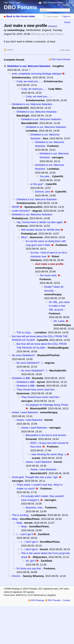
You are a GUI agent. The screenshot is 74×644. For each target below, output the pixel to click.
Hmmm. (16, 576)
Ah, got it (31, 561)
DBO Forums (20, 7)
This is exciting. (21, 515)
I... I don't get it (25, 534)
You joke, (45, 176)
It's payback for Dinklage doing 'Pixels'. (47, 405)
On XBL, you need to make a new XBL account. (59, 306)
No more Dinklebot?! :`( (30, 363)
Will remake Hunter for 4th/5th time (41, 230)
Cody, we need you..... (29, 81)
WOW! (16, 207)
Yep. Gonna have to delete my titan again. (40, 222)
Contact (67, 600)
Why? (24, 237)
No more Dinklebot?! (23, 355)
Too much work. (48, 275)
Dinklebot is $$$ (21, 378)
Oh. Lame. (59, 321)
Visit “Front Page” (12, 3)
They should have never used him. (36, 390)
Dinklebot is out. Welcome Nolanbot (29, 66)
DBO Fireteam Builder (53, 3)
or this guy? (37, 184)
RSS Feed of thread (61, 59)
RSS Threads (54, 600)
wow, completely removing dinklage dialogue (37, 74)
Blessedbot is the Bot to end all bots (46, 435)
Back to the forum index (21, 16)
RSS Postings (37, 600)
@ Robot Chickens (55, 34)
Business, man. (34, 508)
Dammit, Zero (43, 192)
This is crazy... (25, 332)
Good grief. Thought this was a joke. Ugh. (35, 477)
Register (66, 5)
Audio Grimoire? (21, 211)
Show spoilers (53, 17)
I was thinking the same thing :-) (48, 454)
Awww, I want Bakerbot (25, 412)
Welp (15, 519)
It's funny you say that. (29, 568)
